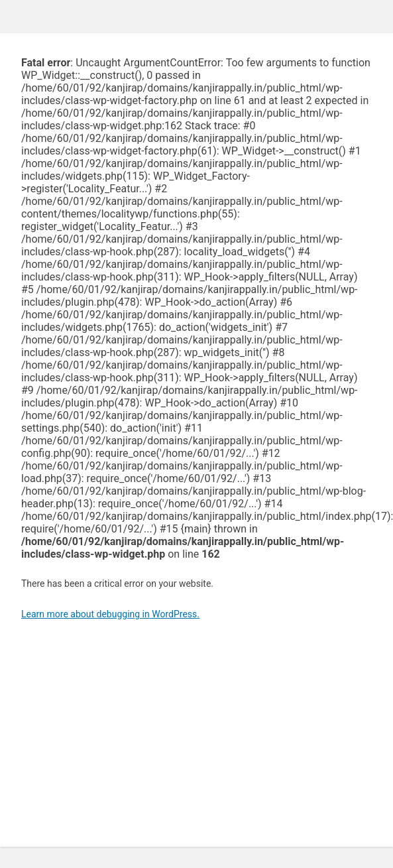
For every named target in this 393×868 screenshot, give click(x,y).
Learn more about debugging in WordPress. (110, 614)
